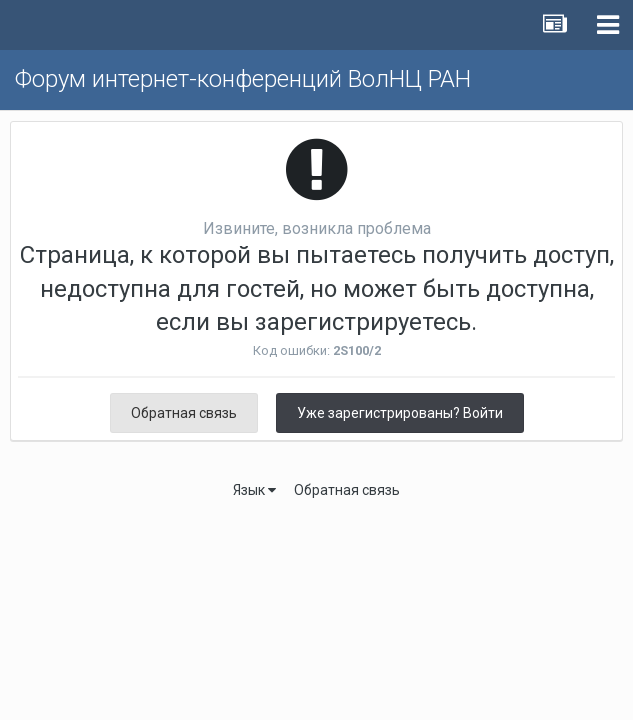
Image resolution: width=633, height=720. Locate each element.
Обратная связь (184, 413)
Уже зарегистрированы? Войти (400, 413)
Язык (254, 490)
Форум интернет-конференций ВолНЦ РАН (243, 79)
